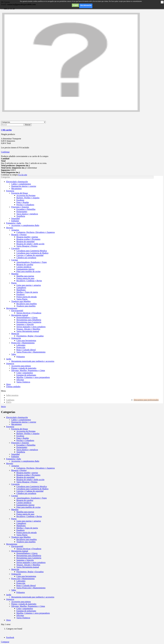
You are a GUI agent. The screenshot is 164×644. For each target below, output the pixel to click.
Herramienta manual (20, 551)
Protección (21, 583)
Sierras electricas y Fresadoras (29, 549)
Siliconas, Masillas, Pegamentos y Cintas (28, 606)
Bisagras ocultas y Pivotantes (28, 475)
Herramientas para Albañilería (29, 556)
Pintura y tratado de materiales (24, 604)
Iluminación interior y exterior (24, 422)
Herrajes (10, 463)
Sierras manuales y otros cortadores (31, 562)
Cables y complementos (21, 420)
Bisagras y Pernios (19, 470)
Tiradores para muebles (26, 542)
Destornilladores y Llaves (27, 553)
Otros (8, 620)
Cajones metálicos (24, 503)
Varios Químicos (23, 618)
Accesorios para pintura (21, 602)
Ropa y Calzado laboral (26, 585)
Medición (15, 569)
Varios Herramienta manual (28, 567)
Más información (86, 5)
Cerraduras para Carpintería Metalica (32, 486)
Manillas (15, 509)
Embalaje (15, 457)
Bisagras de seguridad (25, 477)
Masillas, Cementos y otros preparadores (33, 613)
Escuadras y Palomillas (26, 445)
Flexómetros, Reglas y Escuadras (30, 572)
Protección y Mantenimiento (23, 579)
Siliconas (20, 615)
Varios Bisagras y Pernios (27, 482)
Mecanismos (16, 424)
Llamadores (21, 523)
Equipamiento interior (25, 505)
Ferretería (10, 427)
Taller (14, 590)
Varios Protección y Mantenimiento (31, 588)
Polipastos (21, 592)
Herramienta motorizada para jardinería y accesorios (33, 597)
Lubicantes (21, 581)
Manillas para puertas (25, 512)
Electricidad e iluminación (17, 417)
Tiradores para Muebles (21, 537)
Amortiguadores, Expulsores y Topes (32, 498)
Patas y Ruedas (23, 438)
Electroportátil (17, 546)
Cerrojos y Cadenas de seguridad (30, 491)
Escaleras (20, 436)
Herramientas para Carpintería (29, 558)
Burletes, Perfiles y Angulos (28, 433)
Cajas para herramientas (26, 576)
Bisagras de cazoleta (25, 500)
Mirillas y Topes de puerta (27, 528)
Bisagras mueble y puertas (27, 473)
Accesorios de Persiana (26, 431)
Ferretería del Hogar (20, 429)
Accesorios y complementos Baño (25, 461)
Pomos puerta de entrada (27, 533)
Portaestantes (22, 447)
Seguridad (15, 454)
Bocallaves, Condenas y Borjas (29, 516)
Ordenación (16, 574)
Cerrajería (15, 484)
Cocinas (15, 496)
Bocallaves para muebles (27, 539)
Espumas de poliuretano (26, 611)
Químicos (10, 599)
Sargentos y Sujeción (25, 560)
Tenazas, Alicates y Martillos (28, 565)
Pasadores (20, 530)
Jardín (9, 595)
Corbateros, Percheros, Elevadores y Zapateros (36, 468)
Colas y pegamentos (25, 608)
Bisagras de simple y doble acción (30, 480)
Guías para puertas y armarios (29, 521)
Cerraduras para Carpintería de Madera (32, 489)
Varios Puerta (22, 535)
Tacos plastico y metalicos (27, 450)
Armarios (15, 466)
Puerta (14, 519)
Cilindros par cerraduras (26, 493)
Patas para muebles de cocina (28, 507)
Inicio (3, 406)
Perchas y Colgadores (25, 440)
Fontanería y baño (14, 459)
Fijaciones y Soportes (20, 443)
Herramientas (12, 544)
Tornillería (21, 452)
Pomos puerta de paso (25, 514)
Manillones (21, 526)
